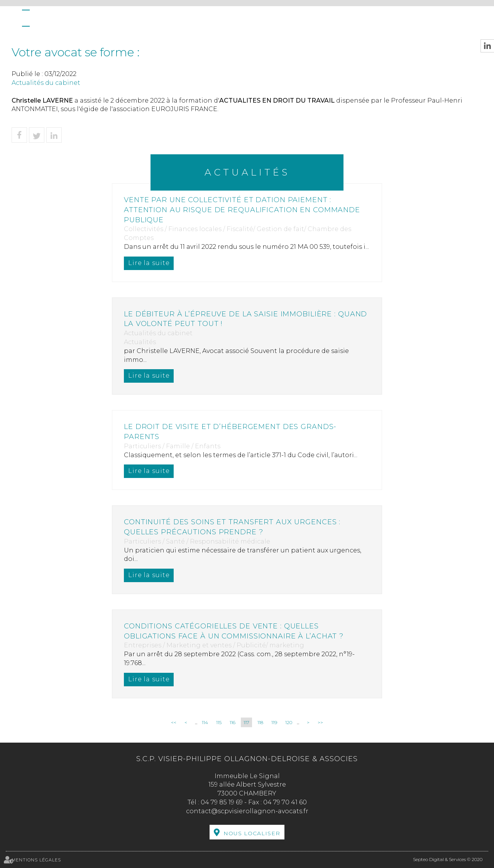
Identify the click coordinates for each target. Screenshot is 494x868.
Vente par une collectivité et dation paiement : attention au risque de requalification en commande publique (243, 210)
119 (274, 722)
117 (246, 722)
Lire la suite (149, 263)
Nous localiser (252, 833)
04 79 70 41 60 (285, 802)
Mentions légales (36, 860)
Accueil (26, 18)
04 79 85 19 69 (222, 802)
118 (260, 722)
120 (289, 722)
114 (205, 722)
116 (233, 722)
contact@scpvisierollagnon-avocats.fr (247, 811)
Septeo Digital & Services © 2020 (448, 859)
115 (219, 722)
